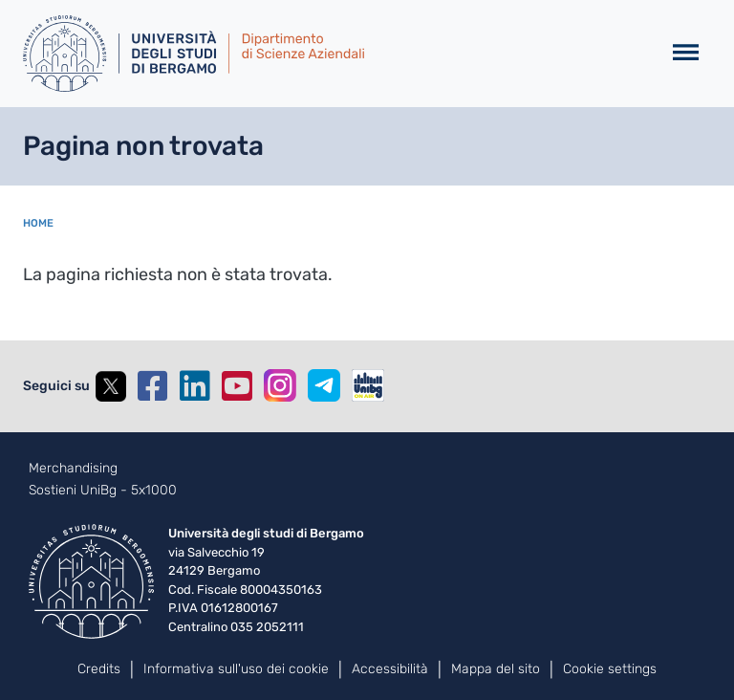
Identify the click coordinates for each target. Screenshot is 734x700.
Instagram (280, 385)
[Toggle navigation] (686, 53)
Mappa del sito (496, 669)
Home (38, 223)
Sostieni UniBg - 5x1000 (103, 491)
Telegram (324, 385)
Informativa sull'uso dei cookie (236, 669)
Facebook (153, 386)
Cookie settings (610, 669)
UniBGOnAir (368, 385)
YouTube (237, 386)
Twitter (111, 386)
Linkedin (195, 386)
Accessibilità (390, 669)
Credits (99, 669)
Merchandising (73, 469)
